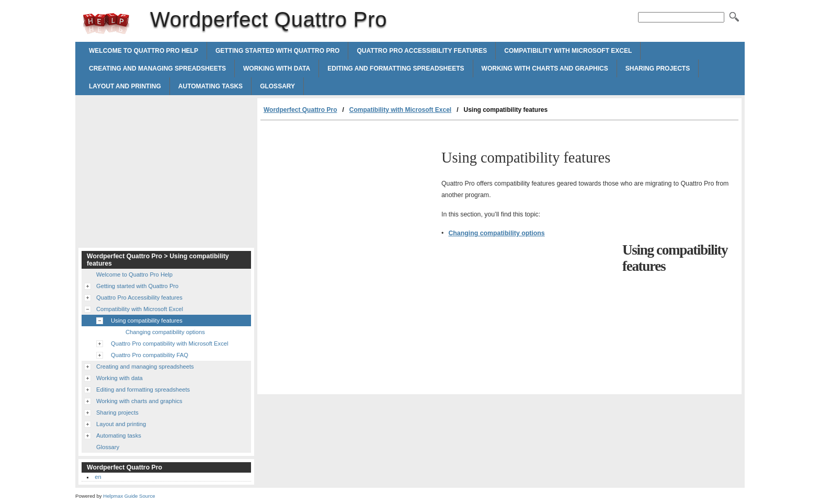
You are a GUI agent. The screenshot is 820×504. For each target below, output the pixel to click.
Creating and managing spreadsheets (157, 68)
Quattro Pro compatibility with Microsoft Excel (169, 343)
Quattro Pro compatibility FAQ (150, 355)
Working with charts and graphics (545, 68)
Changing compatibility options (496, 233)
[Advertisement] (348, 199)
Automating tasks (210, 86)
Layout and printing (125, 86)
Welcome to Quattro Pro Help (144, 51)
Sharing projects (658, 68)
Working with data (277, 68)
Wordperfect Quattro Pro (106, 24)
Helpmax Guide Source (129, 496)
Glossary (277, 86)
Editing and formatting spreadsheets (396, 68)
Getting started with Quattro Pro (278, 51)
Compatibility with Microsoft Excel (568, 51)
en (98, 477)
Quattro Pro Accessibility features (422, 51)
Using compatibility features (147, 320)
